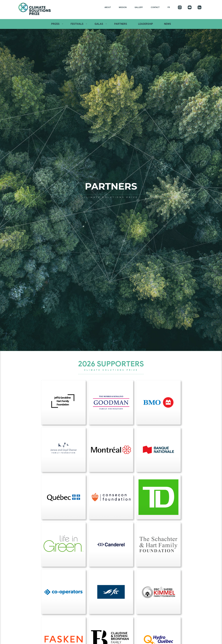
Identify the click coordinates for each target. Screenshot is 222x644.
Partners (121, 24)
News (168, 24)
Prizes (55, 24)
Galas (99, 24)
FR (169, 7)
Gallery (139, 7)
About (108, 7)
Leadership (146, 24)
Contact (155, 7)
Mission (123, 7)
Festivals (77, 24)
